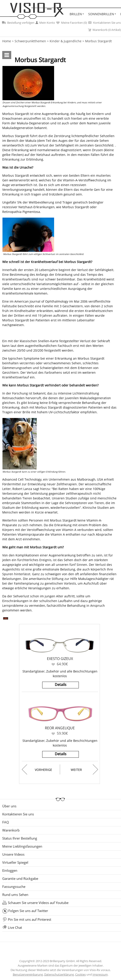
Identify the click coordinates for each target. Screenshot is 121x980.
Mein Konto (45, 23)
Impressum (100, 974)
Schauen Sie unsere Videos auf (38, 903)
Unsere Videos (13, 854)
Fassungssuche (14, 887)
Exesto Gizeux (60, 659)
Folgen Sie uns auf (28, 911)
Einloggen (10, 870)
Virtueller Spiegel (15, 862)
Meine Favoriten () (71, 23)
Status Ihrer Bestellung (20, 838)
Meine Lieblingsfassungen (22, 846)
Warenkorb (11, 830)
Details (61, 685)
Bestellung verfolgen (18, 23)
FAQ (6, 822)
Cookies (80, 974)
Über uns (9, 806)
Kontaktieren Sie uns (104, 23)
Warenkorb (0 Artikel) (104, 30)
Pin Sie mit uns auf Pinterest (30, 919)
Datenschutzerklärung (59, 974)
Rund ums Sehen (15, 895)
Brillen (76, 14)
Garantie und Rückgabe (20, 878)
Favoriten (53, 664)
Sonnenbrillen (101, 14)
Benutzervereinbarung (28, 974)
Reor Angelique (60, 728)
